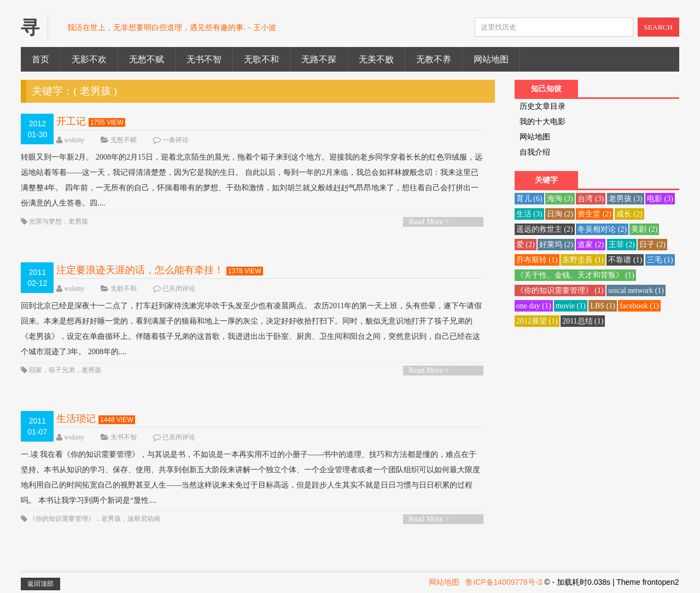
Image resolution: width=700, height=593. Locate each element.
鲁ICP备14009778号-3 (504, 582)
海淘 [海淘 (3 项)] (560, 199)
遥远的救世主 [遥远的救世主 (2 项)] (545, 229)
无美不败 (376, 59)
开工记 (71, 121)
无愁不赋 (147, 59)
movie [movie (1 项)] (571, 306)
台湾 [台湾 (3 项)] (591, 199)
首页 (40, 59)
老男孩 (78, 221)
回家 (36, 370)
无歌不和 (261, 59)
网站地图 (491, 59)
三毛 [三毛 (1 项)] (660, 260)
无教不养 (434, 59)
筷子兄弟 (62, 370)
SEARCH (658, 27)
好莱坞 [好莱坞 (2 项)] (556, 245)
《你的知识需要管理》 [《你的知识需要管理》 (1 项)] (560, 290)
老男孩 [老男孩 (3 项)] (626, 199)
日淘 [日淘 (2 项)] (560, 214)
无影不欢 (89, 59)
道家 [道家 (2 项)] (591, 245)
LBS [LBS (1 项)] (603, 306)
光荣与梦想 (45, 221)
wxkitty (74, 140)
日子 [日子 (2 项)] (652, 245)
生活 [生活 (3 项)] (529, 214)
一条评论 (176, 140)
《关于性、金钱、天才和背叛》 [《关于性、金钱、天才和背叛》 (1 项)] (575, 275)
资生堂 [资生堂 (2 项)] (594, 214)
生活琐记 (76, 419)
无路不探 (319, 59)
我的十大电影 (542, 122)
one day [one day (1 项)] (534, 306)
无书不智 (204, 59)
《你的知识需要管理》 (62, 519)
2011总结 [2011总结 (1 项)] (583, 321)
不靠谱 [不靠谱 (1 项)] (625, 260)
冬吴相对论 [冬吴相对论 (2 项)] (602, 229)
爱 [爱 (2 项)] (526, 245)
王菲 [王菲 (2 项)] (622, 245)
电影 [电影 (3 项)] (660, 199)
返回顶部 (40, 584)
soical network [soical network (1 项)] (636, 290)
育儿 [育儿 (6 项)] (529, 199)
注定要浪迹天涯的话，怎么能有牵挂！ (140, 270)
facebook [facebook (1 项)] (639, 306)
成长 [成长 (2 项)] (629, 214)
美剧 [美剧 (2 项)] (644, 229)
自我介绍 (535, 152)
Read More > (429, 222)
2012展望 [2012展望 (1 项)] (537, 321)
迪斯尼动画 (144, 519)
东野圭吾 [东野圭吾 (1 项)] (583, 260)
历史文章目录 (542, 106)
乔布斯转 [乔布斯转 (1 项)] (537, 260)
